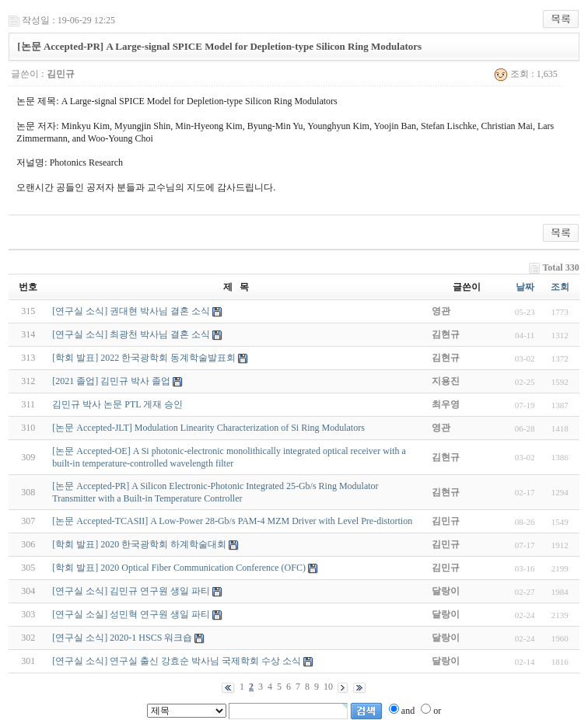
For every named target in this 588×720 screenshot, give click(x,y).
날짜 (525, 287)
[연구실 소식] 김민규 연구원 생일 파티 (131, 591)
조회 (560, 287)
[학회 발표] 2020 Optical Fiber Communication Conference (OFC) (179, 568)
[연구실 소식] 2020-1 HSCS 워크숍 (122, 638)
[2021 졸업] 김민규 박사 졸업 (111, 381)
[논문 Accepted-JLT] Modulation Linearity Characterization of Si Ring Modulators (208, 428)
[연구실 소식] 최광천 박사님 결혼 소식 (131, 334)
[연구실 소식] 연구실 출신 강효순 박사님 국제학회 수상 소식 (177, 661)
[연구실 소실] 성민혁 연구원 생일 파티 (131, 614)
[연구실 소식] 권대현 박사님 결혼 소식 (131, 311)
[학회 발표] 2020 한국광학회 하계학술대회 (139, 544)
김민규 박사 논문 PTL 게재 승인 (117, 404)
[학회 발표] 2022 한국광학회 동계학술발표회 (144, 358)
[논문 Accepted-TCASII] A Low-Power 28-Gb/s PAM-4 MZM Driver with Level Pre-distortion (232, 521)
